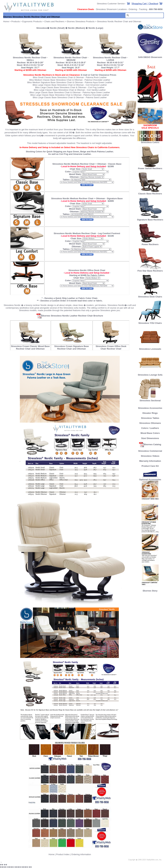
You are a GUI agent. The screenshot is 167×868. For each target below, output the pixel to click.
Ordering (133, 9)
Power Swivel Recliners (150, 168)
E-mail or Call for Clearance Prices (99, 75)
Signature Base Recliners (150, 219)
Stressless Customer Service (111, 4)
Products (16, 21)
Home (52, 854)
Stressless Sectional (150, 400)
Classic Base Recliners (150, 193)
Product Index (63, 854)
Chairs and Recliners (54, 21)
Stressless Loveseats (150, 348)
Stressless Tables (150, 418)
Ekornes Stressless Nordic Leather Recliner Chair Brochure (70, 316)
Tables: (66, 180)
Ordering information (81, 854)
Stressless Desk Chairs (150, 296)
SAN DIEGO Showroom (150, 57)
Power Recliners (150, 243)
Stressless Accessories (150, 408)
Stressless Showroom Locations (111, 9)
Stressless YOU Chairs (150, 322)
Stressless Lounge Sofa (150, 374)
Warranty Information (150, 461)
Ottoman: (75, 177)
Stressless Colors (150, 142)
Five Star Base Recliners (150, 270)
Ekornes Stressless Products (81, 21)
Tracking (143, 9)
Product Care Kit (150, 466)
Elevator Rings (150, 413)
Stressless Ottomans (150, 423)
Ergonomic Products (32, 21)
